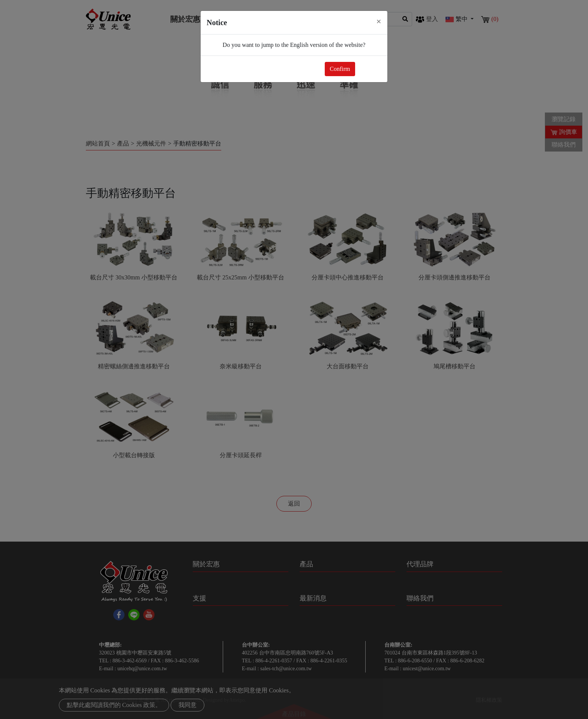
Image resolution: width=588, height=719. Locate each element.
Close (370, 69)
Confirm (340, 69)
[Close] (379, 21)
